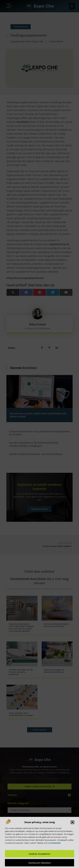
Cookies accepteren (39, 854)
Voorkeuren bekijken (40, 863)
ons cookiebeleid (52, 843)
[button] (72, 822)
